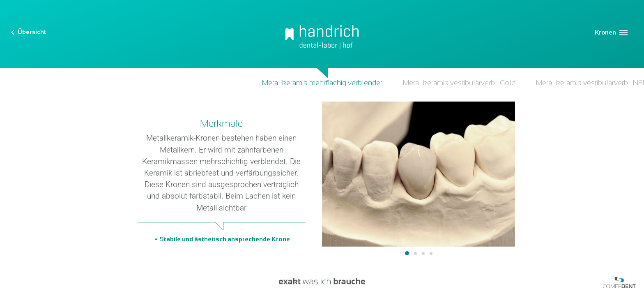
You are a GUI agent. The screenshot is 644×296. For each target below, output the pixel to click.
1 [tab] (407, 253)
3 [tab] (423, 253)
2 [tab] (415, 253)
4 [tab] (431, 253)
